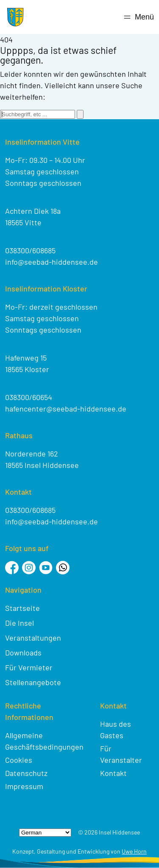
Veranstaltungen (33, 638)
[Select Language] (45, 833)
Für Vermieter (29, 667)
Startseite (22, 608)
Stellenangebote (33, 682)
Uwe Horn (134, 851)
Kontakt (113, 773)
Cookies (19, 760)
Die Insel (20, 623)
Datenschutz (26, 773)
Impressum (24, 786)
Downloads (23, 652)
